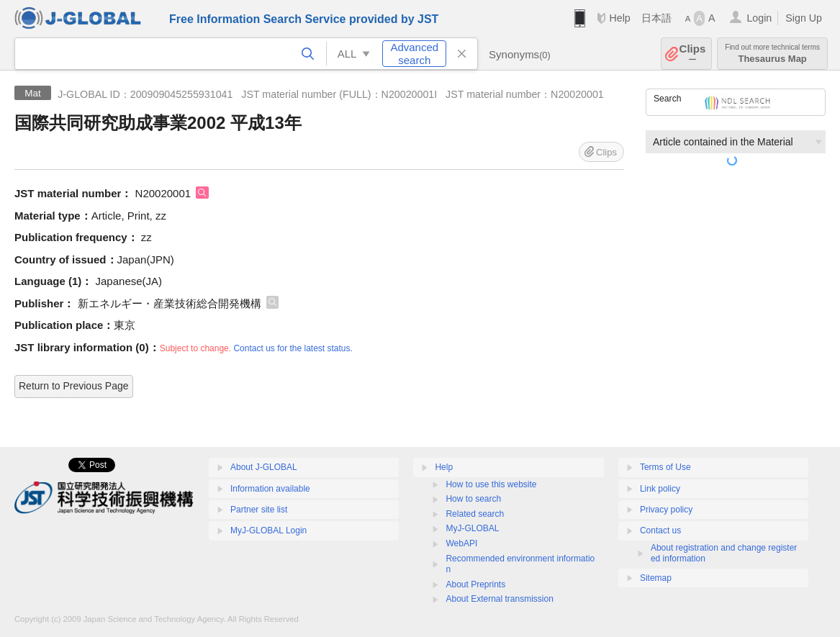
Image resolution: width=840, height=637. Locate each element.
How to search (473, 499)
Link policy (660, 489)
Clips (693, 54)
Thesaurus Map (772, 54)
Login (759, 18)
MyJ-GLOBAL (472, 528)
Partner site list (259, 510)
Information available (270, 489)
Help (619, 18)
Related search (475, 514)
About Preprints (475, 584)
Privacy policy (666, 510)
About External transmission (499, 599)
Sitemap (656, 578)
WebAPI (461, 543)
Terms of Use (665, 467)
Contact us (660, 530)
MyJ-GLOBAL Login (268, 530)
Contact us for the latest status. (293, 348)
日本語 (656, 18)
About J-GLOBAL (264, 467)
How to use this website (491, 484)
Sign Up (804, 18)
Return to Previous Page (74, 386)
